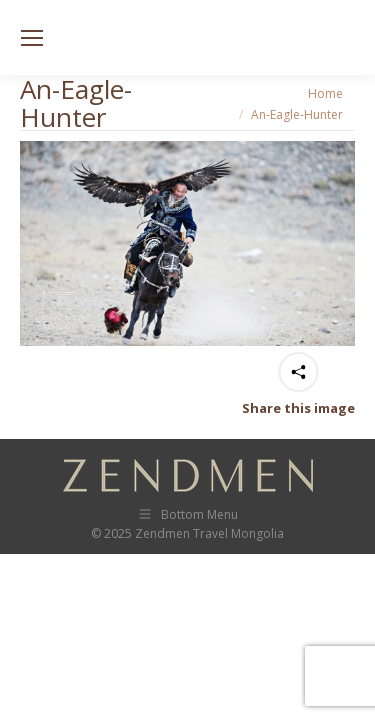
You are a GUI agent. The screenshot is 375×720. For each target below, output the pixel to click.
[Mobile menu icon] (32, 38)
